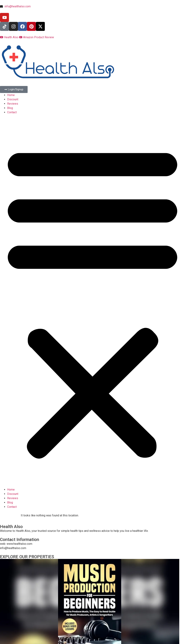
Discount (13, 99)
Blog (10, 108)
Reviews (13, 104)
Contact (12, 112)
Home (11, 95)
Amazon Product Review (37, 37)
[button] (92, 301)
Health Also (10, 37)
